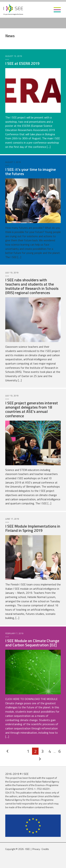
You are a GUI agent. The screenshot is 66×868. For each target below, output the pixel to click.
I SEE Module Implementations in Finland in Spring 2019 (33, 528)
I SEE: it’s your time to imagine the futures (31, 172)
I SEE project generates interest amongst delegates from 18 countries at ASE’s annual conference (32, 409)
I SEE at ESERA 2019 (22, 63)
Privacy (36, 849)
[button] (57, 10)
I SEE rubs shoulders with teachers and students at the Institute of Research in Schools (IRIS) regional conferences (32, 286)
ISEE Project (13, 10)
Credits (45, 849)
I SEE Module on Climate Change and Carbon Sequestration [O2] (32, 643)
